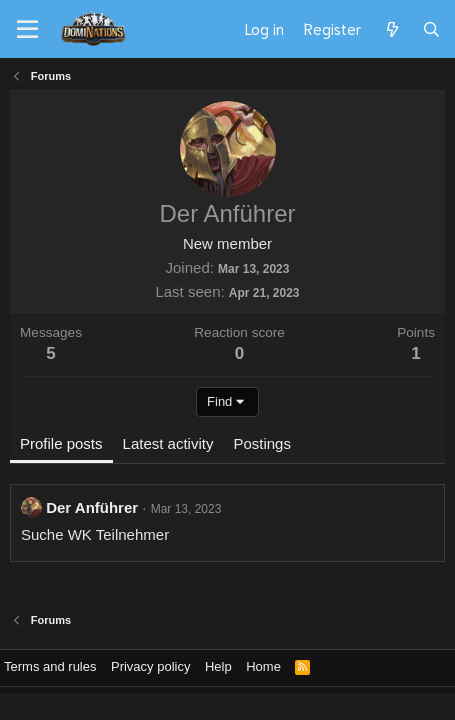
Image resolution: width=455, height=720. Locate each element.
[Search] (431, 29)
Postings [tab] (262, 443)
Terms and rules (50, 666)
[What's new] (391, 29)
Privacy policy (150, 666)
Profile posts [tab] (61, 443)
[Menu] (27, 30)
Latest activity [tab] (168, 443)
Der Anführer (92, 507)
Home (263, 666)
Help (218, 666)
